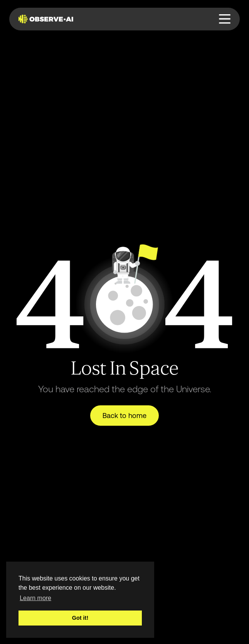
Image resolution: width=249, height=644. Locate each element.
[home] (47, 19)
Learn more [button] (35, 598)
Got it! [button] (80, 618)
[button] (225, 19)
